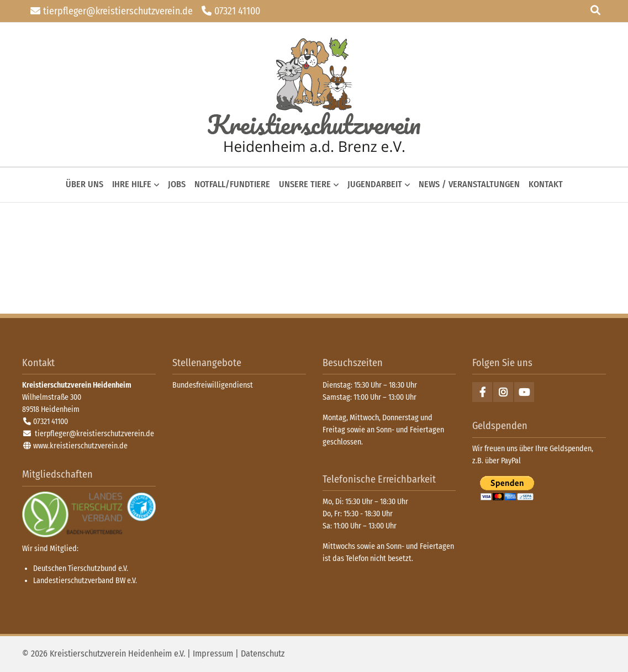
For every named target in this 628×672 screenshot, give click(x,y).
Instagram (503, 392)
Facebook (482, 392)
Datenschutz (263, 654)
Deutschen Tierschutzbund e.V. (81, 568)
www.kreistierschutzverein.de (80, 446)
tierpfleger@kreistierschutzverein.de (118, 11)
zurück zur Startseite (314, 95)
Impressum (213, 654)
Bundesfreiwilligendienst (213, 385)
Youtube (524, 392)
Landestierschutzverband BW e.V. (85, 581)
